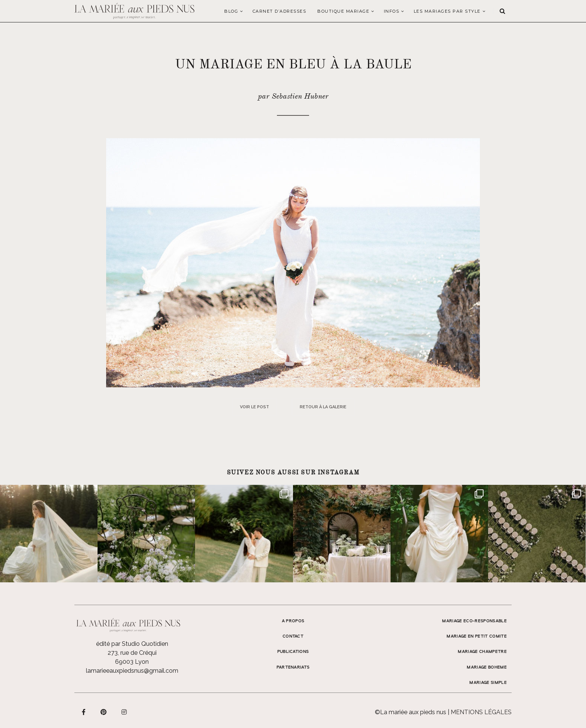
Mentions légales (481, 712)
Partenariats (293, 667)
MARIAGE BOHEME (487, 667)
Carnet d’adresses (280, 11)
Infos (392, 11)
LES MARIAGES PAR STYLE (447, 11)
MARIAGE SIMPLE (488, 683)
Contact (293, 636)
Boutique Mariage (343, 11)
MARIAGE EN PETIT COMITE (477, 636)
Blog (231, 11)
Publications (293, 652)
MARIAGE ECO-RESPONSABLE (474, 621)
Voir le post (255, 407)
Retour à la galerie (323, 407)
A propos (293, 621)
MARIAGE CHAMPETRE (482, 652)
